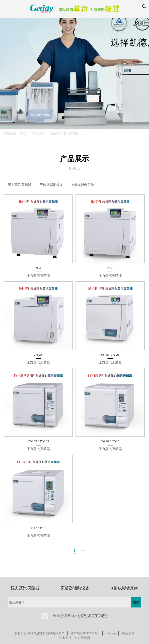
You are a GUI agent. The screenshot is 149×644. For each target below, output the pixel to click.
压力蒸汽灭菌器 (25, 588)
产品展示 (38, 134)
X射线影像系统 (125, 588)
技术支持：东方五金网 (74, 638)
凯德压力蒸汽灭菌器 (65, 134)
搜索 (136, 602)
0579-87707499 (93, 616)
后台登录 (128, 633)
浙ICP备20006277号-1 (85, 633)
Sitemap (111, 633)
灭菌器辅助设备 (75, 588)
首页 (23, 134)
